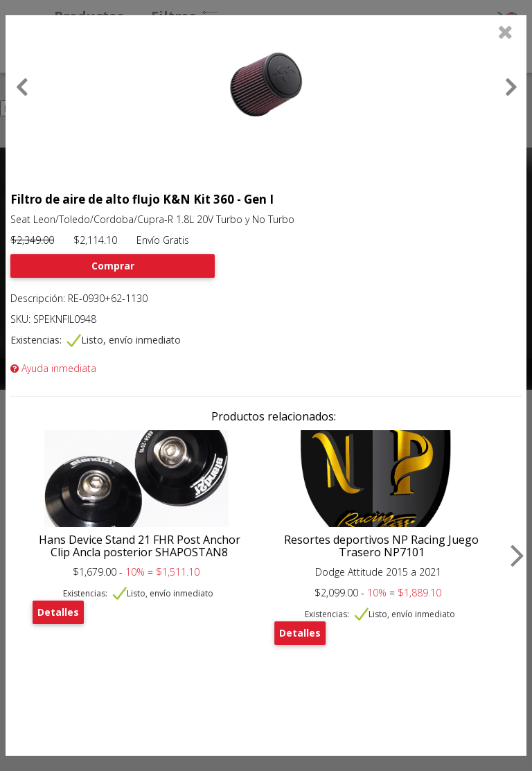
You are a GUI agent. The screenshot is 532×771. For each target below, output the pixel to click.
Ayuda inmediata (53, 368)
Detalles (58, 612)
